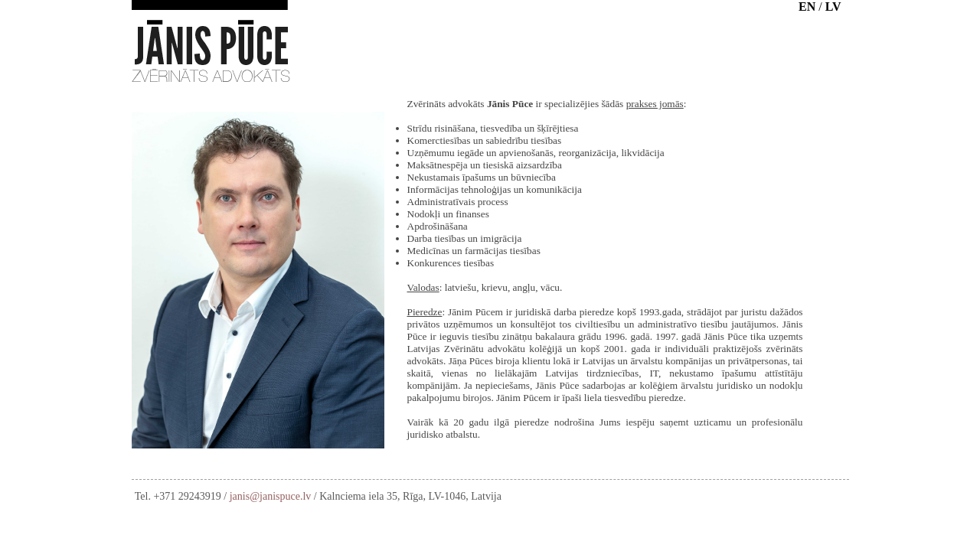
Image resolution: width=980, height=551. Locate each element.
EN (807, 7)
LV (833, 7)
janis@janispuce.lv (271, 496)
